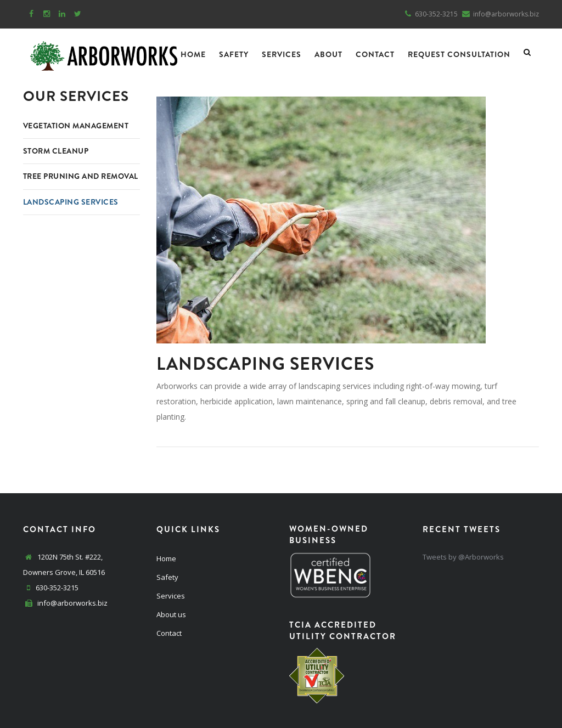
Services (282, 54)
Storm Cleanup (58, 151)
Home (193, 54)
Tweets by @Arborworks (463, 557)
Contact (375, 54)
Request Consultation (459, 54)
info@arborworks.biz (72, 603)
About (328, 54)
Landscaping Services (74, 216)
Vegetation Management (79, 126)
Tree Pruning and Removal (63, 183)
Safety (234, 54)
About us (171, 614)
